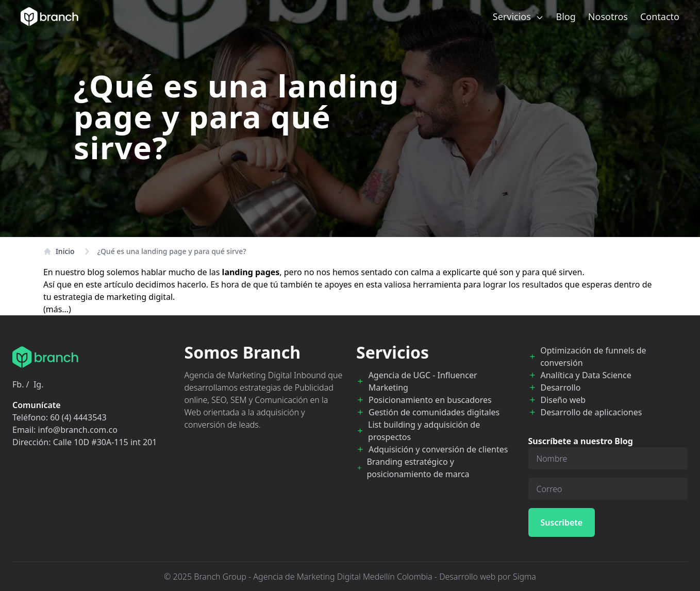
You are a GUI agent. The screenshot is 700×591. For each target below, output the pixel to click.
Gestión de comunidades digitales (434, 412)
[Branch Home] (49, 16)
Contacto (660, 16)
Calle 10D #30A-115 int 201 (105, 442)
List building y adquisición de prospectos (424, 431)
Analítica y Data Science (586, 375)
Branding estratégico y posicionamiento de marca (418, 468)
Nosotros (608, 16)
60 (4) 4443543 (78, 417)
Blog (566, 16)
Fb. (18, 384)
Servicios (518, 16)
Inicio (59, 251)
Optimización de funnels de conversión (593, 357)
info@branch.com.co (78, 430)
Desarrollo (561, 387)
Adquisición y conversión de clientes (438, 449)
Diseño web (563, 400)
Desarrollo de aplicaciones (591, 412)
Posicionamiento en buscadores (430, 400)
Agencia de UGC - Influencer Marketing (423, 381)
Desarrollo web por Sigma (488, 577)
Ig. (39, 384)
